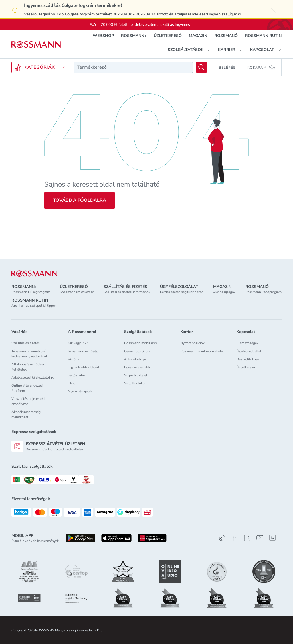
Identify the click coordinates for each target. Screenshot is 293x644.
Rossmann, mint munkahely (202, 351)
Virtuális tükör (135, 383)
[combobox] (133, 67)
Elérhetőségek (248, 343)
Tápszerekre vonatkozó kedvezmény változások (30, 354)
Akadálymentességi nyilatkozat (26, 414)
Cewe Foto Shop (137, 351)
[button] (189, 50)
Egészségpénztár (137, 367)
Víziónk (74, 359)
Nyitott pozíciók (192, 343)
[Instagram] (247, 538)
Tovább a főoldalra (80, 200)
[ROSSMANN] (34, 274)
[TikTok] (222, 538)
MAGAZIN (198, 36)
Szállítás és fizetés (26, 343)
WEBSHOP (103, 36)
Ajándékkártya (135, 359)
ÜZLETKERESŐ (168, 36)
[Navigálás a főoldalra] (36, 45)
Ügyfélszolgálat (249, 351)
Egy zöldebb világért (84, 367)
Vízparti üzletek (136, 375)
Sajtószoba (76, 375)
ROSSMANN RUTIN (263, 36)
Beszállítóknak (248, 359)
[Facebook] (235, 538)
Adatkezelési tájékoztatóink (32, 377)
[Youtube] (260, 538)
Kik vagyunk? (78, 343)
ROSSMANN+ (134, 36)
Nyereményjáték (80, 391)
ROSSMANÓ (226, 36)
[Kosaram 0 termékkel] (262, 67)
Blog (72, 383)
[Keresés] (201, 67)
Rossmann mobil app (140, 343)
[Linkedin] (272, 538)
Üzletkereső (246, 367)
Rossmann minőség (83, 351)
